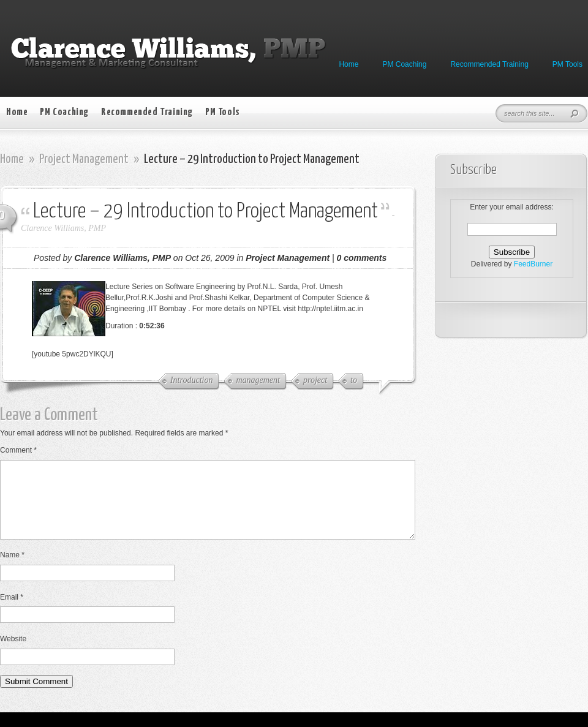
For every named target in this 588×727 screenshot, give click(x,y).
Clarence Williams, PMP (63, 228)
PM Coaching (404, 64)
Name (12, 570)
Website (13, 654)
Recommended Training (489, 64)
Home (349, 64)
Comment (18, 450)
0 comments (362, 258)
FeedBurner (533, 264)
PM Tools (567, 64)
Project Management (84, 159)
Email (12, 612)
